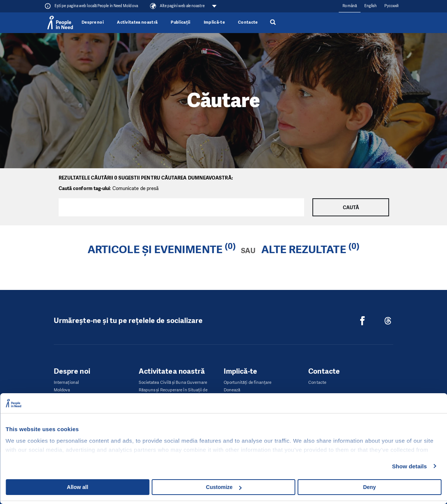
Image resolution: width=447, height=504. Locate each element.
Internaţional (66, 383)
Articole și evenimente (155, 250)
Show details (410, 466)
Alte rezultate (304, 250)
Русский (391, 6)
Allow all (78, 487)
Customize (224, 487)
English (371, 6)
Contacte (248, 22)
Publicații (180, 22)
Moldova (62, 390)
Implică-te (214, 22)
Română (349, 6)
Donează (232, 390)
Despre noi (93, 22)
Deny (370, 487)
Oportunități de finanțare (248, 383)
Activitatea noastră (137, 22)
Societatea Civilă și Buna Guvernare (173, 383)
